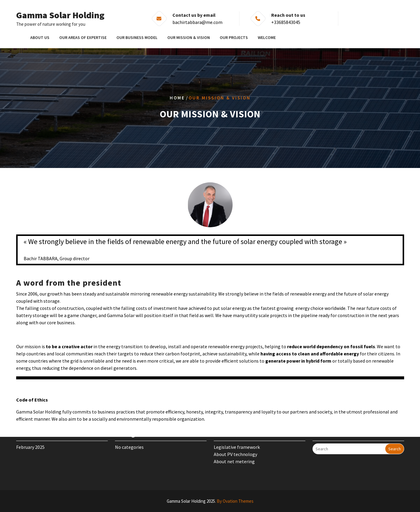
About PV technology (235, 447)
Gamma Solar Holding (60, 15)
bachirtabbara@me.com (197, 22)
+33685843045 (286, 22)
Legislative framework (237, 440)
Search (395, 442)
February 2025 (30, 440)
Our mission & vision (189, 37)
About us (40, 37)
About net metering (234, 454)
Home (177, 98)
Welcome (267, 37)
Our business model (137, 37)
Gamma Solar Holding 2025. (210, 501)
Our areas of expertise (83, 37)
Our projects (234, 37)
